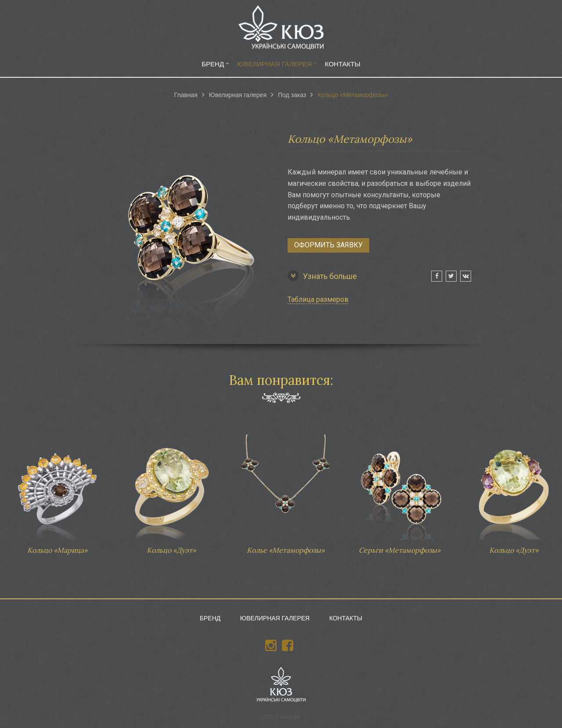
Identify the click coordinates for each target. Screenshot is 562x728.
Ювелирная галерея (274, 64)
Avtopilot (290, 717)
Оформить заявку (328, 245)
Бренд (213, 64)
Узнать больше (322, 276)
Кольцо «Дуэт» (171, 490)
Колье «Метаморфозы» (285, 490)
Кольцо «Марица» (57, 490)
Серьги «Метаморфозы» (400, 490)
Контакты (343, 64)
